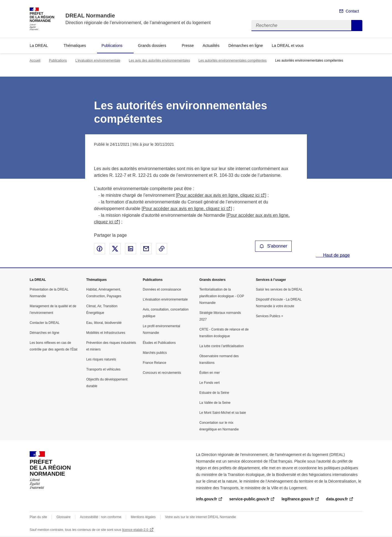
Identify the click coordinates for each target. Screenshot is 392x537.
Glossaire (64, 517)
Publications (112, 46)
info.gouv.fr (207, 499)
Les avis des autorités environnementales (160, 60)
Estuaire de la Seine (214, 393)
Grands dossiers (152, 46)
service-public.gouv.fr (249, 499)
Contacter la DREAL (45, 323)
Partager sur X (115, 249)
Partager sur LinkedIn (131, 249)
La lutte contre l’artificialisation (222, 346)
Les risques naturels (101, 359)
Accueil (35, 60)
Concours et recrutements (162, 373)
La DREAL (39, 46)
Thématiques (75, 46)
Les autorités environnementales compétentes (232, 60)
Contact (352, 11)
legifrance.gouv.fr (297, 499)
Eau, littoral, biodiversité (104, 323)
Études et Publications (159, 343)
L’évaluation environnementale (98, 60)
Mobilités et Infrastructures (106, 333)
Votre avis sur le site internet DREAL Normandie (201, 517)
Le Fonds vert (209, 383)
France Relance (155, 363)
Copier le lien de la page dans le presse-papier (162, 249)
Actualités (211, 46)
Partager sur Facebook (100, 249)
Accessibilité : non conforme (100, 517)
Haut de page (336, 255)
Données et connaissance (162, 289)
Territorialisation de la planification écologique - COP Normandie (222, 296)
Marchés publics (155, 353)
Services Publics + (269, 316)
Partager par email (146, 249)
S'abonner (273, 246)
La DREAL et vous (288, 46)
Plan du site (38, 517)
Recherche (357, 26)
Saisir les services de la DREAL (279, 289)
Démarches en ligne (246, 46)
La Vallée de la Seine (215, 403)
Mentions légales (143, 517)
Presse (188, 46)
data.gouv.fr (337, 499)
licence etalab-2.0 (135, 530)
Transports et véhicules (103, 369)
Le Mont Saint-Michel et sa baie (223, 413)
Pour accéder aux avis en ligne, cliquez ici (218, 195)
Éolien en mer (210, 373)
